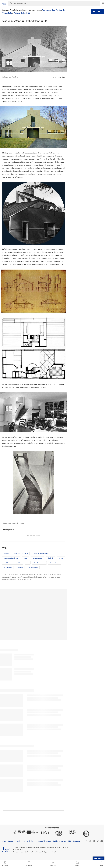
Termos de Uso (48, 10)
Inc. (28, 563)
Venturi (61, 558)
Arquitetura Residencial (11, 558)
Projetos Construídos (21, 553)
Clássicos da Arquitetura (41, 553)
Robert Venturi (55, 563)
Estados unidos (37, 558)
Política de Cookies (22, 13)
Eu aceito (98, 12)
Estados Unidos (33, 568)
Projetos (6, 553)
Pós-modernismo (39, 563)
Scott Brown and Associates (12, 563)
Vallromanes (8, 568)
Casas (26, 558)
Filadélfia (51, 558)
